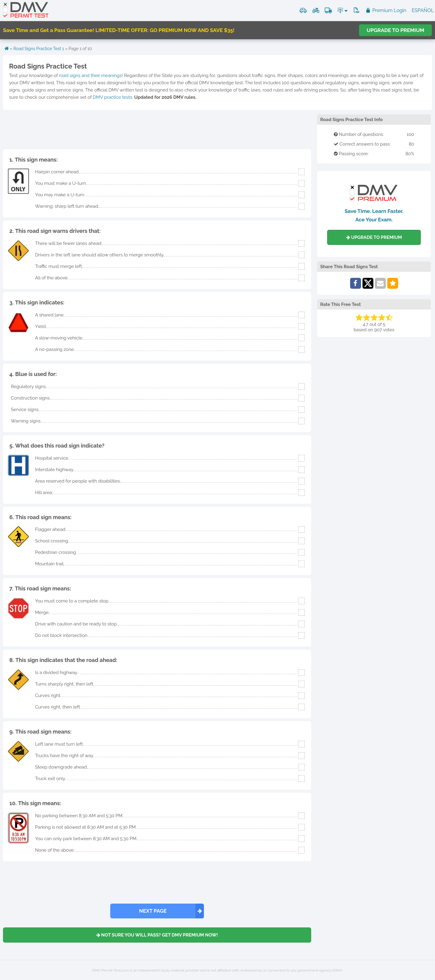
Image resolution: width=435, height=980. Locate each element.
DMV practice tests (113, 97)
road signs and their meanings (90, 76)
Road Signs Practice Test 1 (39, 49)
